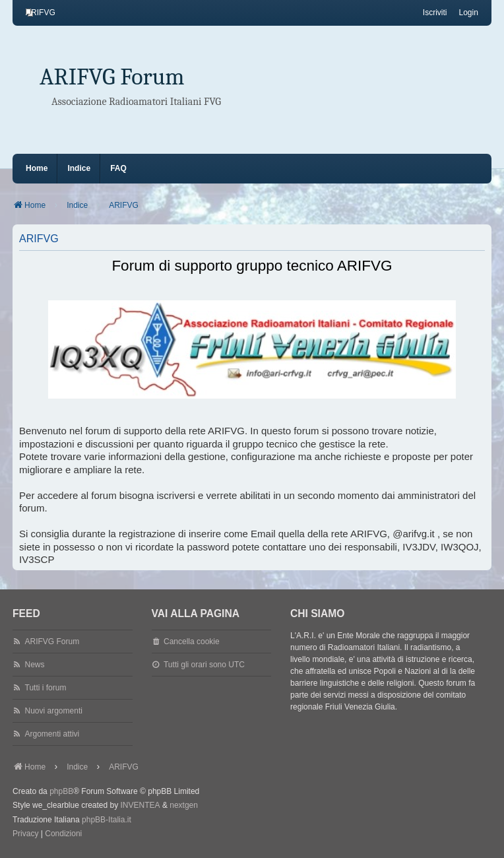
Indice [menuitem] (79, 168)
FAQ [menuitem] (118, 168)
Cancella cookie (192, 642)
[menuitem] (41, 13)
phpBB (61, 791)
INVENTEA (141, 805)
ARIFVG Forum (112, 77)
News (35, 665)
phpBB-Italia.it (107, 820)
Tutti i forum (46, 688)
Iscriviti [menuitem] (435, 13)
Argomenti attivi (52, 734)
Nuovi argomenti (54, 711)
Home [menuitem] (37, 168)
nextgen (184, 805)
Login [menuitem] (469, 13)
